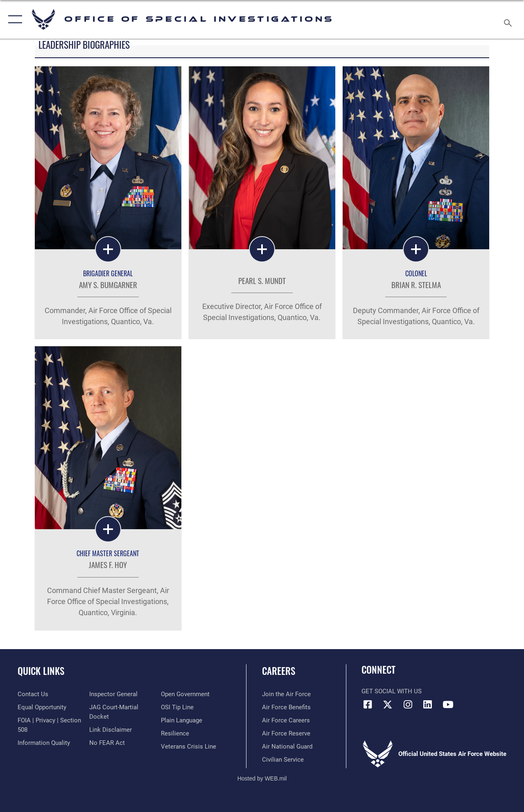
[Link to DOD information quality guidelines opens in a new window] (44, 743)
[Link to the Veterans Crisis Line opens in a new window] (189, 747)
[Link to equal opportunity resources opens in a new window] (42, 707)
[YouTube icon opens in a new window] (448, 704)
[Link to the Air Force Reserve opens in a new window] (286, 733)
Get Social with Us (392, 691)
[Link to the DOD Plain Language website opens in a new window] (182, 720)
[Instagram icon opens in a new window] (408, 704)
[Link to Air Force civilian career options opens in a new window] (283, 760)
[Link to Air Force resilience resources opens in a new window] (175, 733)
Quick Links (41, 671)
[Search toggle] (509, 19)
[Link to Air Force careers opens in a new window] (286, 720)
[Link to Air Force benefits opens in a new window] (286, 707)
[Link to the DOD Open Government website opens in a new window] (185, 694)
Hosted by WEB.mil (262, 778)
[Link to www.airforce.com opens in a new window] (286, 694)
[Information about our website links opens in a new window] (111, 730)
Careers (279, 671)
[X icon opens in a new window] (388, 704)
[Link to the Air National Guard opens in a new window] (287, 747)
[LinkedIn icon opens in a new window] (428, 704)
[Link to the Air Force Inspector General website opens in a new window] (113, 694)
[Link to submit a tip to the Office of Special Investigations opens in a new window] (177, 707)
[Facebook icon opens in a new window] (368, 704)
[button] (13, 19)
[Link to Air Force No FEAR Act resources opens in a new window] (107, 743)
